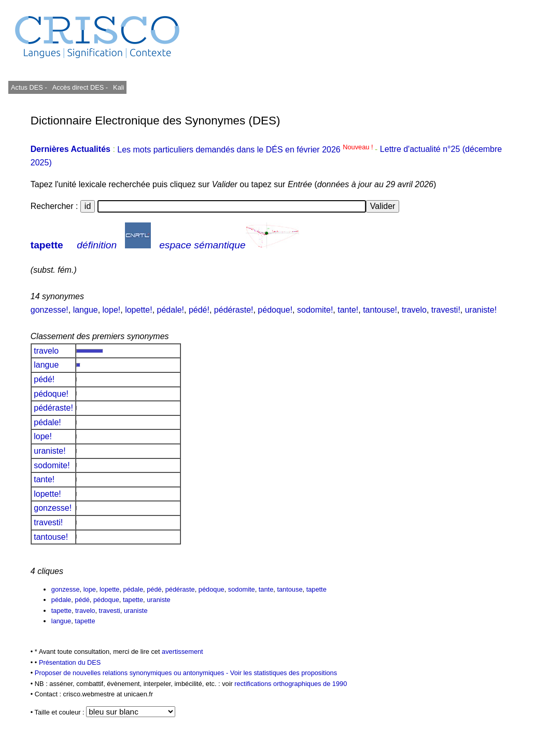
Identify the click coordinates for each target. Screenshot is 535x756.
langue (86, 310)
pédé (154, 589)
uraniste (159, 600)
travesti (110, 611)
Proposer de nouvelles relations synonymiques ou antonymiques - (132, 673)
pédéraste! (234, 310)
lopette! (138, 310)
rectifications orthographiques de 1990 (291, 684)
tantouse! (380, 310)
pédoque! (275, 310)
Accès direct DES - (80, 87)
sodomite (242, 589)
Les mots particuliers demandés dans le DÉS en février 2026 (246, 150)
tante (266, 589)
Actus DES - (29, 87)
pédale (133, 589)
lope (90, 589)
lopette (109, 589)
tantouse (290, 589)
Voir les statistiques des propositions (284, 673)
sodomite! (315, 310)
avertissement (182, 652)
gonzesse (66, 589)
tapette (47, 245)
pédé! (199, 310)
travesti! (446, 310)
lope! (112, 310)
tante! (348, 310)
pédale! (171, 310)
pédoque (212, 589)
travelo (414, 310)
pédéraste (180, 589)
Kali (118, 87)
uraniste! (481, 310)
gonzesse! (50, 310)
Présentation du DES (70, 662)
